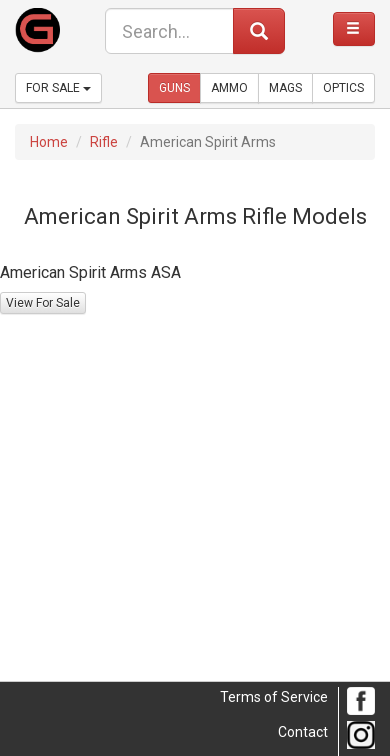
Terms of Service (274, 697)
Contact (303, 732)
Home (49, 142)
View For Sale (43, 303)
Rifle (104, 142)
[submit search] (259, 31)
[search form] (169, 31)
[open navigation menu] (354, 29)
